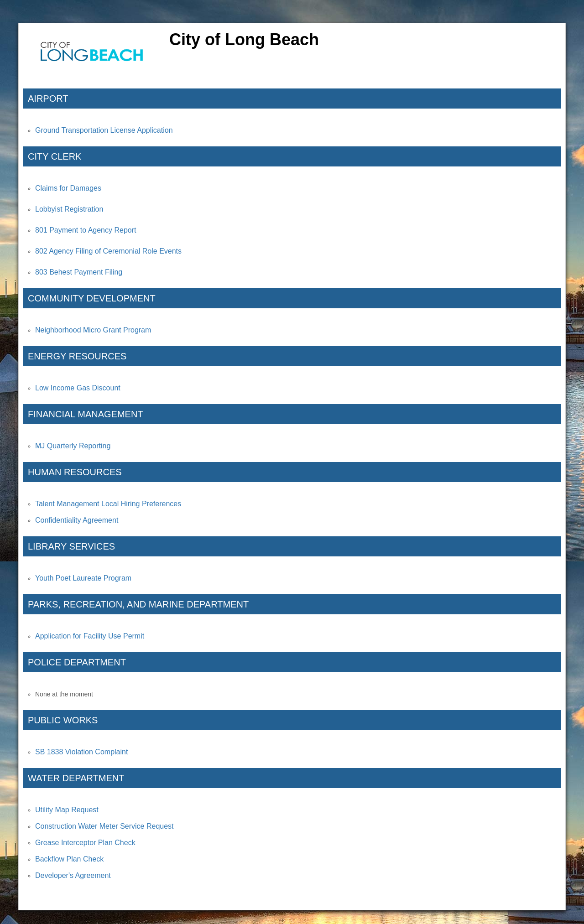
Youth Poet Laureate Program (83, 578)
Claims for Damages (68, 188)
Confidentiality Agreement (77, 520)
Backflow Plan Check (69, 859)
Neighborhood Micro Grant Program (93, 330)
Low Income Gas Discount (78, 388)
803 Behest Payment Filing (79, 272)
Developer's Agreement (73, 875)
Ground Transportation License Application (104, 130)
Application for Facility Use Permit (90, 636)
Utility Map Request (67, 810)
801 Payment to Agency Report (86, 230)
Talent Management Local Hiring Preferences (108, 504)
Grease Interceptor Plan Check (85, 843)
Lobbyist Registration (69, 209)
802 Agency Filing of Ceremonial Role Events (108, 251)
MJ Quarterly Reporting (73, 446)
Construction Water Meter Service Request (104, 826)
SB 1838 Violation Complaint (81, 752)
